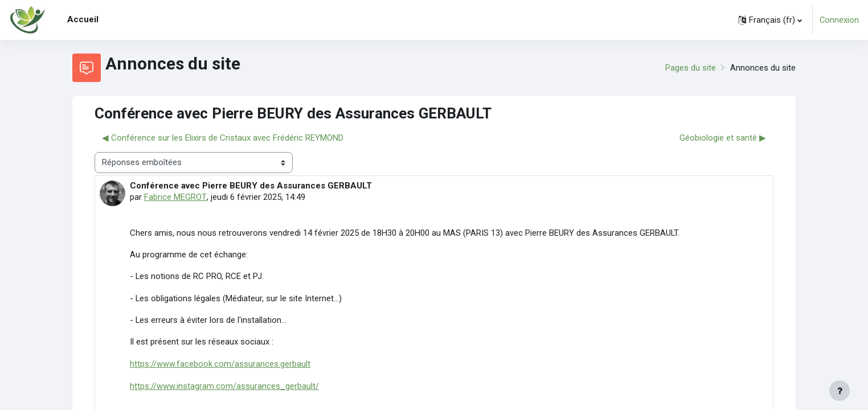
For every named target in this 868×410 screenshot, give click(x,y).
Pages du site (691, 68)
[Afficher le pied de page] (840, 391)
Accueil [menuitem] (83, 19)
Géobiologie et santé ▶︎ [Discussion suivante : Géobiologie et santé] (723, 138)
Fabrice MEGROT (175, 197)
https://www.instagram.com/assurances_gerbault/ (224, 386)
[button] (769, 20)
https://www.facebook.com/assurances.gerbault (220, 364)
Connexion (839, 20)
